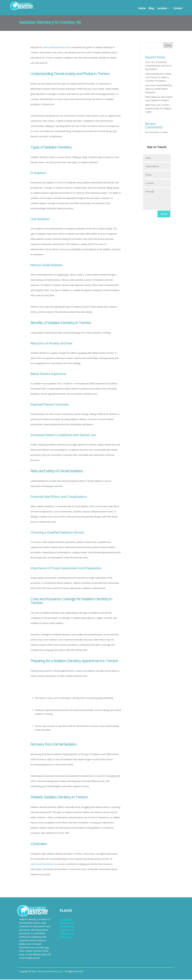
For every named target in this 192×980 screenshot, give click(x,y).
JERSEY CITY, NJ (67, 924)
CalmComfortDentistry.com (56, 48)
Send (164, 214)
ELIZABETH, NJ (67, 931)
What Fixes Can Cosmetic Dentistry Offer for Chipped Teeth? (158, 109)
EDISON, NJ (65, 938)
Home (142, 9)
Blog (151, 9)
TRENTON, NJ (66, 934)
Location (162, 9)
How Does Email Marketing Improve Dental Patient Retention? (158, 89)
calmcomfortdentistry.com (50, 972)
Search (168, 46)
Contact (178, 9)
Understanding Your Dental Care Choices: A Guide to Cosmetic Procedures (158, 78)
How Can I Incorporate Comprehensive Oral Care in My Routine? (159, 66)
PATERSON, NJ (67, 927)
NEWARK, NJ (66, 920)
